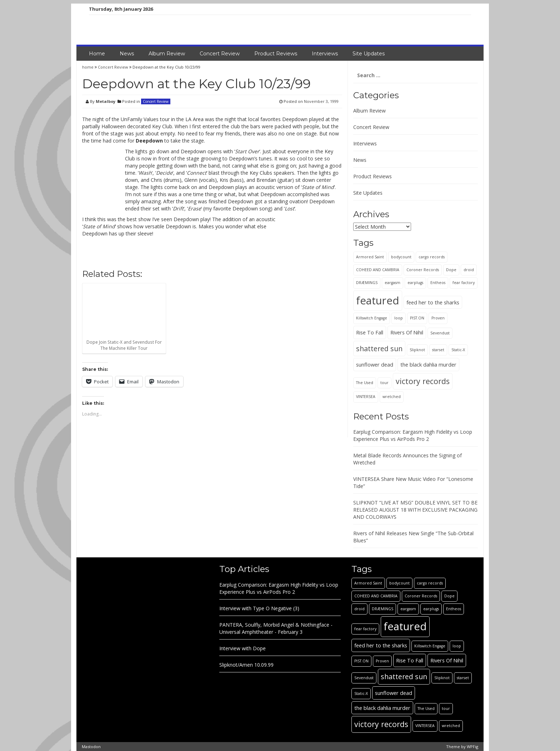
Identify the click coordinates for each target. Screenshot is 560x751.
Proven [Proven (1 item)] (438, 318)
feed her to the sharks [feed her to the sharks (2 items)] (433, 302)
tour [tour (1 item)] (384, 383)
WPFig (472, 747)
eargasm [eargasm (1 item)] (392, 283)
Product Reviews (276, 54)
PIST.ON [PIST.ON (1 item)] (417, 318)
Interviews (325, 54)
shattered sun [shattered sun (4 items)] (379, 349)
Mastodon (91, 747)
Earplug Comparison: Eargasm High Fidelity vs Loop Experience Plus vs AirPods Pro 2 (413, 435)
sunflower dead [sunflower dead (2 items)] (375, 364)
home (88, 67)
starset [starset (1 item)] (438, 350)
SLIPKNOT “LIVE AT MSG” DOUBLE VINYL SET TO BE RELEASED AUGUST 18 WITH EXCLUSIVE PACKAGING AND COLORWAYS (415, 510)
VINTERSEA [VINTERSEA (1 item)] (366, 397)
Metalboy (106, 101)
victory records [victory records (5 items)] (423, 381)
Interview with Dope (242, 648)
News (127, 54)
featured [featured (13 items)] (378, 300)
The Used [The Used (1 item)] (365, 383)
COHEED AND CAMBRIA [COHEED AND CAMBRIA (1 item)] (378, 270)
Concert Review (220, 54)
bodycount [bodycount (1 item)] (401, 257)
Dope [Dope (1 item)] (451, 270)
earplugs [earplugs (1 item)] (415, 283)
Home (97, 54)
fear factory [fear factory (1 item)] (464, 283)
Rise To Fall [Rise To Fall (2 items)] (370, 332)
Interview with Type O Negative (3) (259, 608)
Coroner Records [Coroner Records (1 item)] (423, 270)
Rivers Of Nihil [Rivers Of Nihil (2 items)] (407, 332)
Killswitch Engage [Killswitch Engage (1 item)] (372, 318)
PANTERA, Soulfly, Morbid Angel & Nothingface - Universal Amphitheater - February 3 (276, 628)
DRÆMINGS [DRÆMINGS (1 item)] (367, 283)
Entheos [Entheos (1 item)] (438, 283)
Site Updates (369, 54)
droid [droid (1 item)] (469, 270)
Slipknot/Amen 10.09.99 (246, 665)
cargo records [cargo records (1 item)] (432, 257)
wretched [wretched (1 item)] (392, 397)
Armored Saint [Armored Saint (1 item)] (370, 257)
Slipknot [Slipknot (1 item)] (417, 350)
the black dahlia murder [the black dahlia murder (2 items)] (428, 364)
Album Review (167, 54)
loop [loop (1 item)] (399, 318)
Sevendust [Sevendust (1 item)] (440, 333)
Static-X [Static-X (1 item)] (458, 350)
